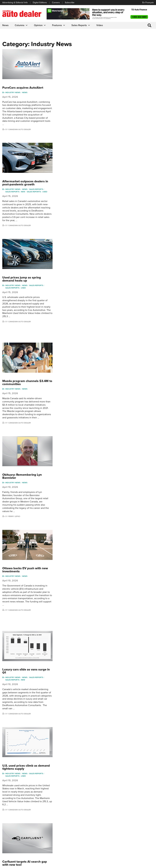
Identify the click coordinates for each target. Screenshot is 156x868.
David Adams (113, 817)
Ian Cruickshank (114, 836)
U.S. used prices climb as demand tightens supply (72, 474)
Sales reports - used (89, 118)
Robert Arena (113, 822)
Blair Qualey (137, 836)
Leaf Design (148, 864)
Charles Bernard (114, 827)
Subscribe (70, 3)
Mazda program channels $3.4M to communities (77, 234)
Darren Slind (137, 845)
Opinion (40, 25)
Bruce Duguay (113, 841)
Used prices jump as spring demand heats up (74, 168)
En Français (148, 3)
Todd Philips (137, 831)
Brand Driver (85, 822)
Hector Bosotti (113, 831)
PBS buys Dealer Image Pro (74, 599)
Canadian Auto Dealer (71, 92)
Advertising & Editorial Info (15, 3)
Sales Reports (81, 25)
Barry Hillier (112, 845)
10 (76, 773)
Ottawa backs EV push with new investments (77, 351)
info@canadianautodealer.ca (50, 800)
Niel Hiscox (112, 850)
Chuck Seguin (138, 841)
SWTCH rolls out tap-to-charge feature (76, 713)
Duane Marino (138, 827)
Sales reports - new (67, 118)
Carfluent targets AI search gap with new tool (77, 533)
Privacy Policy (9, 864)
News (5, 25)
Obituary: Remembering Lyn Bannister (74, 294)
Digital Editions (40, 3)
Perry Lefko (66, 334)
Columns (21, 25)
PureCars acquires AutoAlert (75, 51)
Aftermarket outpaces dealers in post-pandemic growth (77, 109)
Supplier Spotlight (88, 827)
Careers (56, 3)
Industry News (65, 55)
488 (97, 773)
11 (83, 773)
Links (5, 827)
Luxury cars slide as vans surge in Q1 (76, 415)
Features (59, 25)
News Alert (59, 831)
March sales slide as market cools (74, 654)
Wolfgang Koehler (140, 817)
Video (100, 25)
